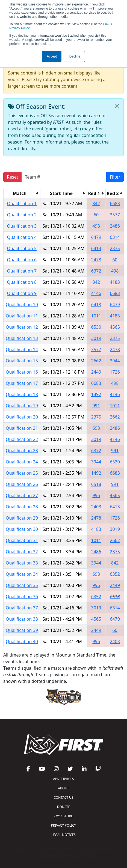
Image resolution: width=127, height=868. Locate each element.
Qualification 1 (22, 204)
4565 (115, 327)
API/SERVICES (63, 779)
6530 (96, 327)
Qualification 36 (22, 597)
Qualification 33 (22, 563)
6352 (115, 574)
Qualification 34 (22, 574)
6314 (115, 237)
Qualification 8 (22, 282)
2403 (96, 507)
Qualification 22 (22, 439)
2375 (115, 248)
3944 (115, 361)
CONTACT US (64, 797)
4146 (96, 293)
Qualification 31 (22, 540)
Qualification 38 (22, 619)
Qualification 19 (22, 406)
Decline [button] (75, 56)
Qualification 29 (22, 518)
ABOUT (63, 788)
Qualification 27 (22, 495)
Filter (115, 177)
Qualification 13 (22, 338)
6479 (96, 237)
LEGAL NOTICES (63, 835)
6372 (96, 271)
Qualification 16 (22, 372)
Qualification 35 (22, 585)
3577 (115, 215)
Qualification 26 (22, 484)
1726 (115, 372)
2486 (115, 226)
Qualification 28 (22, 507)
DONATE (63, 807)
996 (96, 495)
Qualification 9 (22, 293)
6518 (96, 484)
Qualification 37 (22, 608)
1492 (96, 394)
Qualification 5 (22, 248)
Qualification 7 (22, 271)
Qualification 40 (22, 641)
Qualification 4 (22, 237)
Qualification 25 (22, 473)
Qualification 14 (22, 350)
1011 (96, 316)
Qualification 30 (22, 529)
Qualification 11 (22, 316)
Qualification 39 (22, 630)
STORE (63, 816)
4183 (115, 282)
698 (96, 428)
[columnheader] (22, 193)
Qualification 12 (22, 327)
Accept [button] (52, 56)
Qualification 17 (22, 383)
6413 (96, 248)
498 (96, 226)
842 (96, 204)
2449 (96, 372)
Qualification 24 (22, 462)
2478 (96, 260)
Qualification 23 (22, 451)
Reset (12, 177)
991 (96, 406)
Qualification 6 (22, 260)
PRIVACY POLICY (64, 825)
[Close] (117, 106)
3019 (96, 338)
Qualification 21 (22, 428)
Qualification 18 (22, 394)
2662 (96, 361)
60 (96, 215)
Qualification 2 (22, 215)
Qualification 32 (22, 552)
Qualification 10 (22, 305)
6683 (115, 204)
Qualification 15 (22, 361)
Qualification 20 (22, 417)
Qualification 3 (22, 226)
